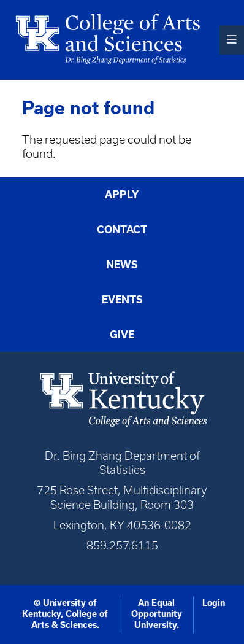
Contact (122, 229)
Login (214, 603)
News (122, 264)
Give (122, 334)
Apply (122, 194)
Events (122, 299)
